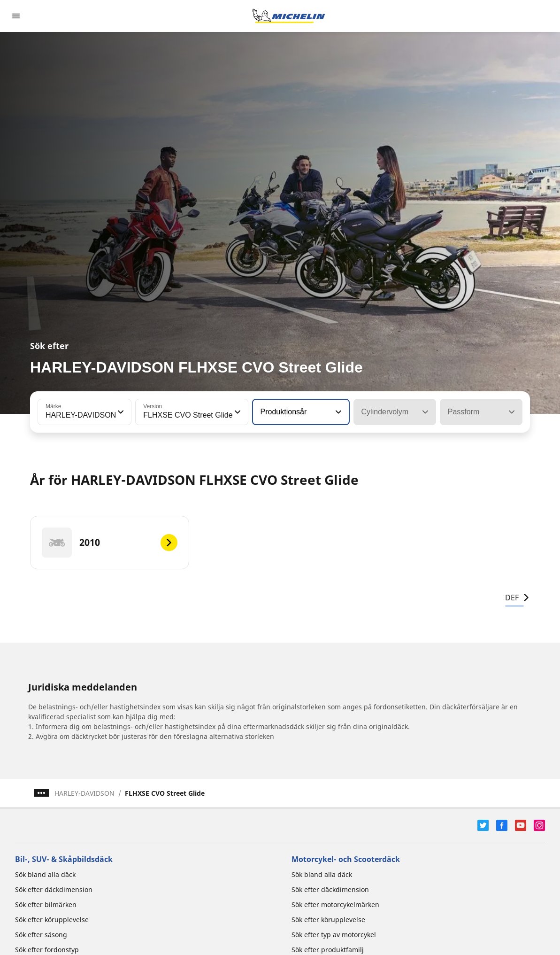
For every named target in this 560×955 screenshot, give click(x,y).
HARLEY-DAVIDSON (84, 793)
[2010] (110, 543)
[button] (120, 412)
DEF (518, 598)
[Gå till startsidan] (289, 16)
